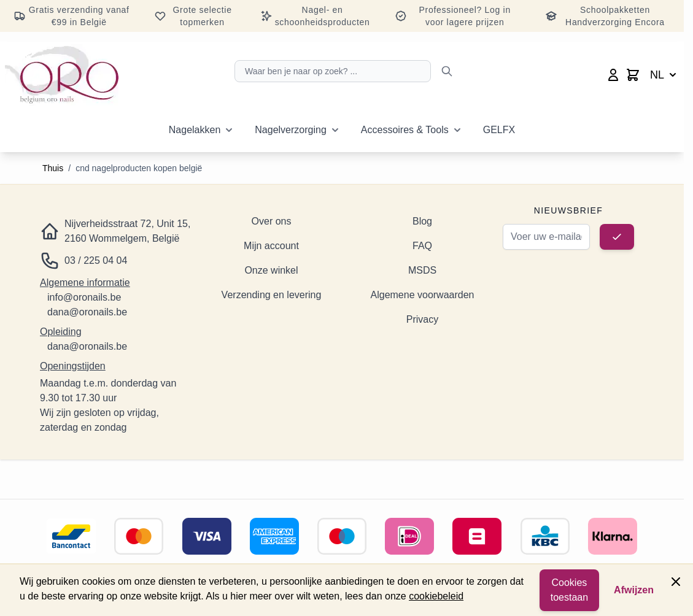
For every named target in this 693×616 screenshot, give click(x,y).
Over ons (272, 221)
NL (664, 75)
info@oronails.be (84, 297)
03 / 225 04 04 (96, 260)
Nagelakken (195, 130)
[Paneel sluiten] (676, 582)
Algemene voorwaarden (423, 295)
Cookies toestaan (569, 590)
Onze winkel (271, 270)
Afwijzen (634, 590)
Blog (422, 221)
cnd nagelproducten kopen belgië (139, 168)
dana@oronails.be (87, 312)
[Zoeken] (447, 71)
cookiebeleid (436, 596)
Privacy (422, 319)
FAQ (422, 246)
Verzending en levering (272, 295)
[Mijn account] (613, 75)
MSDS (422, 270)
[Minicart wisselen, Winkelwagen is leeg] (633, 75)
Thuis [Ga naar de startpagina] (53, 168)
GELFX (499, 130)
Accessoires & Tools (405, 130)
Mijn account (271, 246)
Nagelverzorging (291, 130)
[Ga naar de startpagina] (62, 75)
